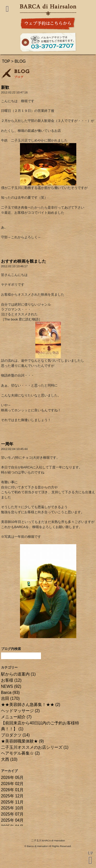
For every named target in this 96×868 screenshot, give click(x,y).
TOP (6, 61)
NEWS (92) (11, 686)
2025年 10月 (12, 808)
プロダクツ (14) (15, 735)
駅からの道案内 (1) (18, 674)
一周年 (7, 444)
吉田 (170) (10, 698)
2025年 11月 (12, 802)
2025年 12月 (12, 796)
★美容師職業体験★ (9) (23, 741)
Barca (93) (10, 693)
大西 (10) (9, 759)
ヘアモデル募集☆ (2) (20, 753)
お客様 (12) (11, 680)
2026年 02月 (12, 784)
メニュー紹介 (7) (16, 717)
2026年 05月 (12, 778)
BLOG (20, 61)
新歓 (5, 87)
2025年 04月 (12, 820)
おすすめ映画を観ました (24, 261)
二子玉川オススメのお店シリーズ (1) (35, 747)
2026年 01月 (12, 790)
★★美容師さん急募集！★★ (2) (31, 705)
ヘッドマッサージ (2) (20, 711)
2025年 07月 (12, 814)
